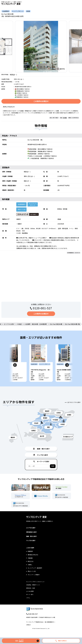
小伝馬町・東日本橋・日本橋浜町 (36, 324)
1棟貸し (30, 570)
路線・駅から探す (32, 542)
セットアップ (33, 204)
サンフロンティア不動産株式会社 (35, 627)
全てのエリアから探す (74, 408)
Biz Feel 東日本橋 (56, 324)
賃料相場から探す (32, 538)
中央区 (20, 324)
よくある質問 (30, 597)
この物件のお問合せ (41, 101)
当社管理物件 (21, 204)
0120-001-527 (42, 308)
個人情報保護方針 (49, 627)
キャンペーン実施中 (34, 580)
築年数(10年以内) (33, 560)
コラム (28, 603)
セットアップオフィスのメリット (35, 587)
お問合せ (29, 630)
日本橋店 (65, 118)
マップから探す (31, 546)
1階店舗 (30, 563)
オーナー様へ (30, 600)
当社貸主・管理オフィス (33, 590)
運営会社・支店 (31, 594)
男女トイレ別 (21, 209)
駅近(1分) (31, 567)
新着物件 (30, 557)
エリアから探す (9, 324)
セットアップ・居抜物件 (35, 573)
